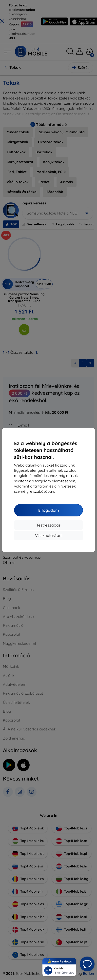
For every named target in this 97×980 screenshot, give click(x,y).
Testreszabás (48, 525)
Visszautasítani (49, 535)
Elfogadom (49, 510)
